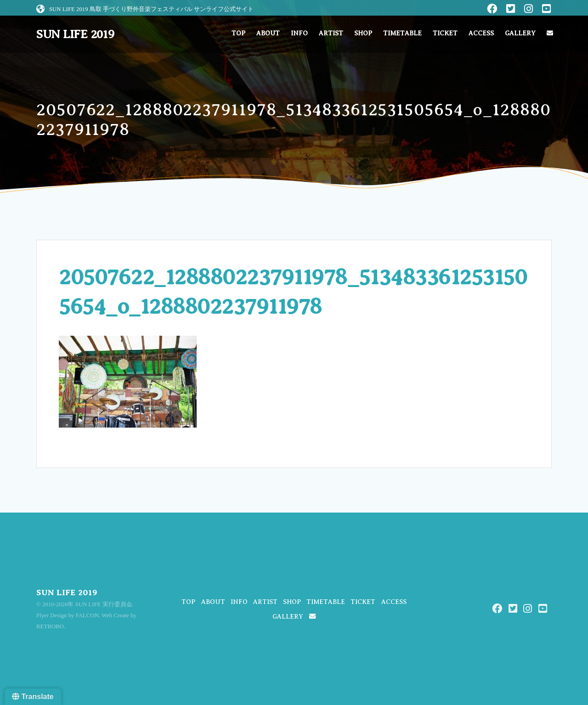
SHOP (363, 33)
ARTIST (331, 33)
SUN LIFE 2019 (75, 34)
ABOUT (268, 33)
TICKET (445, 33)
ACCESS (481, 33)
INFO (299, 33)
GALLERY (520, 33)
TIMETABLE (402, 33)
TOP (238, 33)
